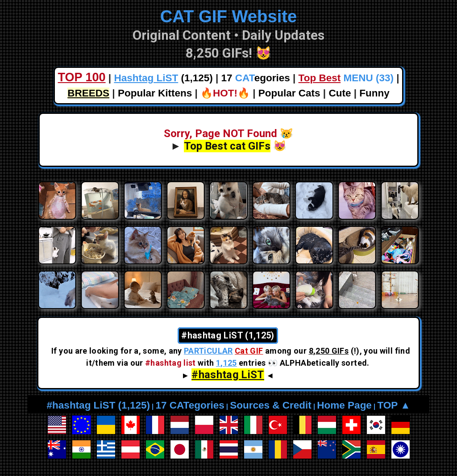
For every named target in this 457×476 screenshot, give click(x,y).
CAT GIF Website (229, 16)
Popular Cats (289, 93)
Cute (340, 93)
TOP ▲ (394, 405)
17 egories (256, 78)
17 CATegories (190, 405)
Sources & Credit (271, 405)
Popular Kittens (155, 93)
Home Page (344, 405)
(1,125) (163, 78)
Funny (374, 93)
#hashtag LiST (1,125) (98, 405)
